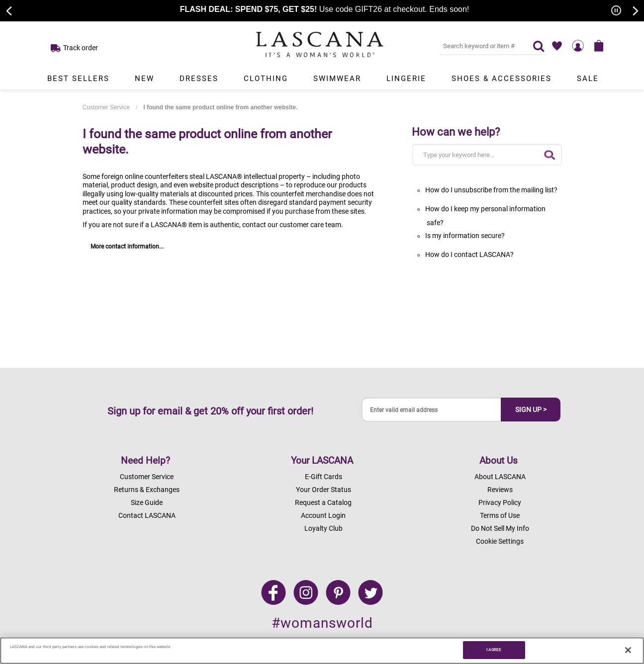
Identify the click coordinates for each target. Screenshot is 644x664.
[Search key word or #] (480, 46)
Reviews (500, 490)
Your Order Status (323, 490)
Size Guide (147, 502)
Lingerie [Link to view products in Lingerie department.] (406, 79)
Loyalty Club (323, 528)
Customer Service (106, 107)
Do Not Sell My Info (500, 528)
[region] (322, 651)
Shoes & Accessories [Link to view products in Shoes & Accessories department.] (502, 79)
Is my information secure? (465, 236)
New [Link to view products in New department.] (144, 79)
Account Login (323, 515)
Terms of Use (500, 515)
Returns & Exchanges (147, 490)
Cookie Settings (500, 541)
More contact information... (127, 247)
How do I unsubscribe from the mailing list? (491, 190)
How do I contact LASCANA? (469, 254)
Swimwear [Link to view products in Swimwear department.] (337, 79)
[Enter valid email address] (432, 410)
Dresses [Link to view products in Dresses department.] (199, 79)
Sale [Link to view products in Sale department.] (588, 79)
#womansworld (322, 623)
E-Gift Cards (323, 477)
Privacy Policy (500, 502)
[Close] (628, 650)
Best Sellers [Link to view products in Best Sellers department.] (78, 79)
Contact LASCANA (147, 515)
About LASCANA (500, 477)
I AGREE (494, 650)
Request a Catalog (323, 502)
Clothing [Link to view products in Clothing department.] (266, 79)
